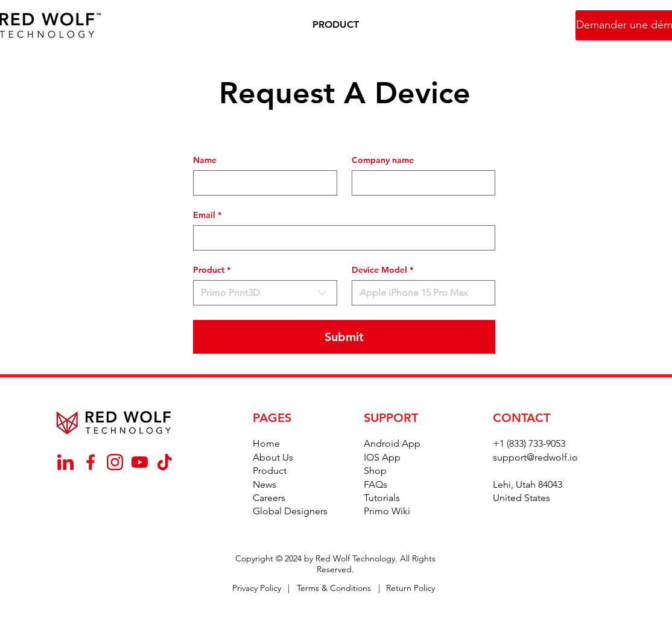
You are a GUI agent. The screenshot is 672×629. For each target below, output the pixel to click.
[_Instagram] (115, 462)
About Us (273, 457)
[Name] (262, 183)
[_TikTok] (164, 462)
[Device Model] (420, 293)
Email (207, 215)
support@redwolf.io (535, 457)
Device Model (382, 270)
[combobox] (265, 293)
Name (205, 160)
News (265, 484)
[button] (336, 25)
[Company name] (420, 183)
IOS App (382, 457)
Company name (383, 160)
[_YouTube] (140, 462)
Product (270, 471)
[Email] (341, 238)
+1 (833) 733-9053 (529, 443)
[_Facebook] (90, 462)
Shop (375, 471)
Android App (392, 443)
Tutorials (382, 498)
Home (266, 443)
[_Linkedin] (65, 462)
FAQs (376, 484)
